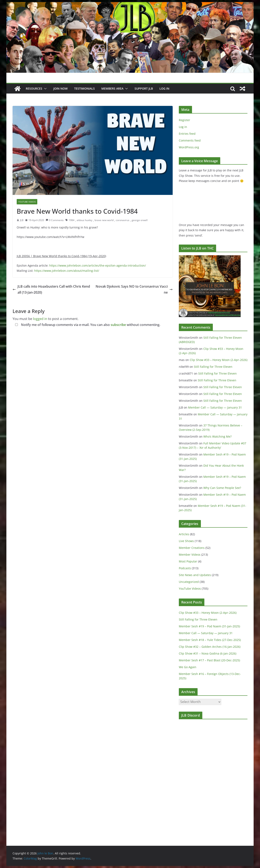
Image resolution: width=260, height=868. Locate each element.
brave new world (104, 220)
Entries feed (187, 134)
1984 (71, 220)
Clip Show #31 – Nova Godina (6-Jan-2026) (208, 653)
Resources (34, 88)
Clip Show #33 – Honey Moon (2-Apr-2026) (219, 360)
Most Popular (188, 561)
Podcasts (185, 568)
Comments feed (190, 140)
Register (184, 120)
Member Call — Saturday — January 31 (215, 407)
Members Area (112, 88)
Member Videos (190, 555)
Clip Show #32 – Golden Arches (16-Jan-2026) (210, 647)
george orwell (140, 220)
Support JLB (144, 88)
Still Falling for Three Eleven (213, 367)
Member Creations (192, 548)
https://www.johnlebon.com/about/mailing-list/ (67, 271)
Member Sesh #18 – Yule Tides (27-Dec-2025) (210, 640)
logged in (40, 319)
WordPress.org (189, 147)
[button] (45, 89)
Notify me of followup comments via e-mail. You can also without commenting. (87, 325)
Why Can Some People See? (222, 488)
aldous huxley (84, 220)
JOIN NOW (60, 88)
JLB (22, 220)
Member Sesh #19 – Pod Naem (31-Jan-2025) (209, 626)
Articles (184, 534)
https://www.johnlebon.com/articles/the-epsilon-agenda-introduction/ (98, 265)
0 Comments (55, 220)
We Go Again (188, 667)
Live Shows (186, 541)
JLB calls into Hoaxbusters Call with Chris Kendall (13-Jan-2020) (51, 289)
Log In (164, 88)
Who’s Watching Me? (217, 436)
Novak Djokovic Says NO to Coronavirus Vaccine (134, 289)
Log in (183, 127)
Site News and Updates (195, 575)
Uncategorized (189, 582)
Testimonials (84, 88)
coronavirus (123, 220)
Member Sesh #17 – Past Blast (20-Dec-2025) (209, 660)
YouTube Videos (27, 202)
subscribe (118, 325)
